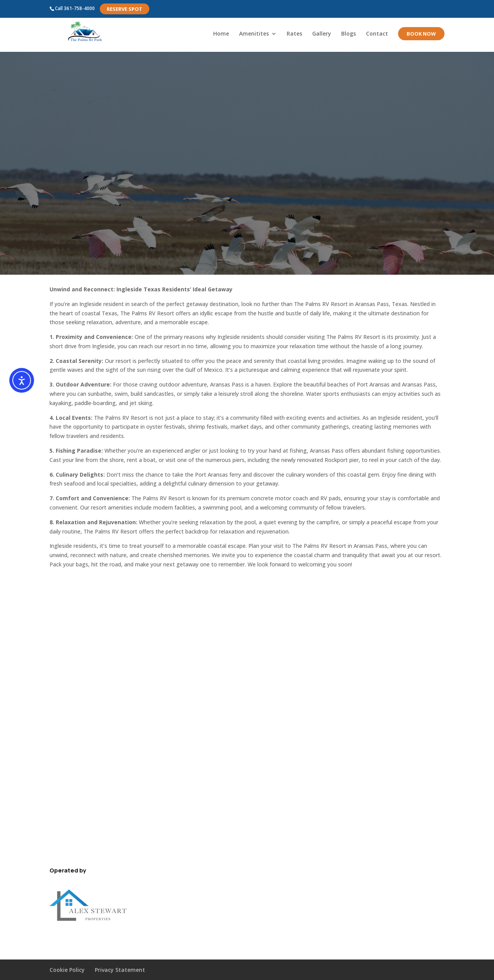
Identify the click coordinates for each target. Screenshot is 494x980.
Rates (294, 34)
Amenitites (254, 34)
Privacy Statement (120, 970)
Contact (377, 34)
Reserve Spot (125, 9)
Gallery (322, 34)
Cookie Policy (67, 970)
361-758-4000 (79, 8)
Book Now (421, 34)
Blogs (349, 34)
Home (221, 34)
